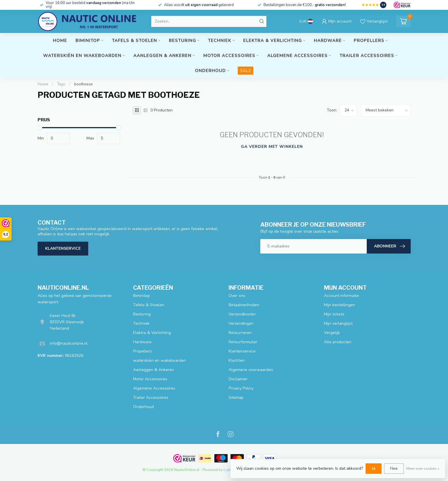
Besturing (182, 41)
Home (60, 41)
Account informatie (341, 296)
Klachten (237, 360)
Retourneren (240, 333)
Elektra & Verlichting (273, 41)
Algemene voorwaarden (251, 370)
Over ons (237, 296)
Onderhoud (210, 71)
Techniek (220, 41)
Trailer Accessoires (367, 56)
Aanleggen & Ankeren (162, 56)
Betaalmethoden (244, 305)
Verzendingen (241, 323)
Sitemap (236, 398)
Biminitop (88, 41)
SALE (246, 71)
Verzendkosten (242, 314)
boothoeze (83, 84)
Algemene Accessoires (297, 56)
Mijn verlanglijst (338, 323)
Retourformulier (243, 342)
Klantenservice (63, 248)
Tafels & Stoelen (134, 41)
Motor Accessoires (229, 56)
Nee (394, 468)
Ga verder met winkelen (272, 147)
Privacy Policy (241, 388)
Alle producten (338, 342)
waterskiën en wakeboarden (82, 56)
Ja (374, 468)
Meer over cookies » (423, 468)
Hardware (328, 41)
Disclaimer (238, 379)
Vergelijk (332, 333)
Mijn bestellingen (340, 305)
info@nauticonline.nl (69, 343)
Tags (61, 84)
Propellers (369, 41)
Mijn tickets (334, 314)
